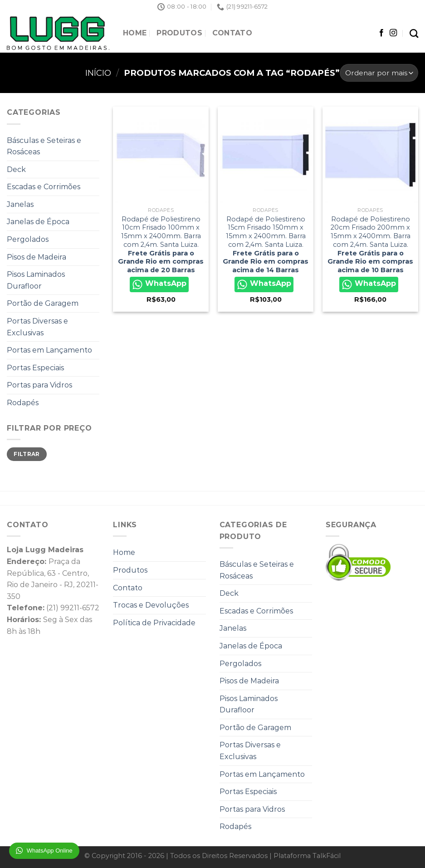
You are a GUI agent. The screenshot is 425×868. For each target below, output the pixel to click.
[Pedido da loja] (379, 73)
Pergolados (28, 239)
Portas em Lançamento (49, 350)
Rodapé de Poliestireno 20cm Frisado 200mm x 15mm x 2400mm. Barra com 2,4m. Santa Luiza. (370, 245)
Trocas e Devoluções (151, 605)
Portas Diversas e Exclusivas (37, 327)
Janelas (20, 204)
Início (98, 73)
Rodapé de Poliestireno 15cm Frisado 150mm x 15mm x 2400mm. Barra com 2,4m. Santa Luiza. (266, 245)
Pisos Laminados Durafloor (36, 280)
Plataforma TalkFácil (307, 856)
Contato (232, 33)
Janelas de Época (38, 222)
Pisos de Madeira (37, 257)
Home (135, 33)
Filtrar (27, 454)
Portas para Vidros (39, 385)
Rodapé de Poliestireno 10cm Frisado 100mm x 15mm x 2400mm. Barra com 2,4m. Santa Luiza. (161, 245)
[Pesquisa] (414, 33)
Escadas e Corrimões (44, 187)
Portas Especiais (35, 368)
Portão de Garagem (43, 303)
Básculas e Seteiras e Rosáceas (44, 146)
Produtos (179, 33)
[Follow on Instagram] (393, 33)
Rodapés (23, 403)
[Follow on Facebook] (381, 33)
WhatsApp (159, 284)
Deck (16, 169)
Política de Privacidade (154, 623)
